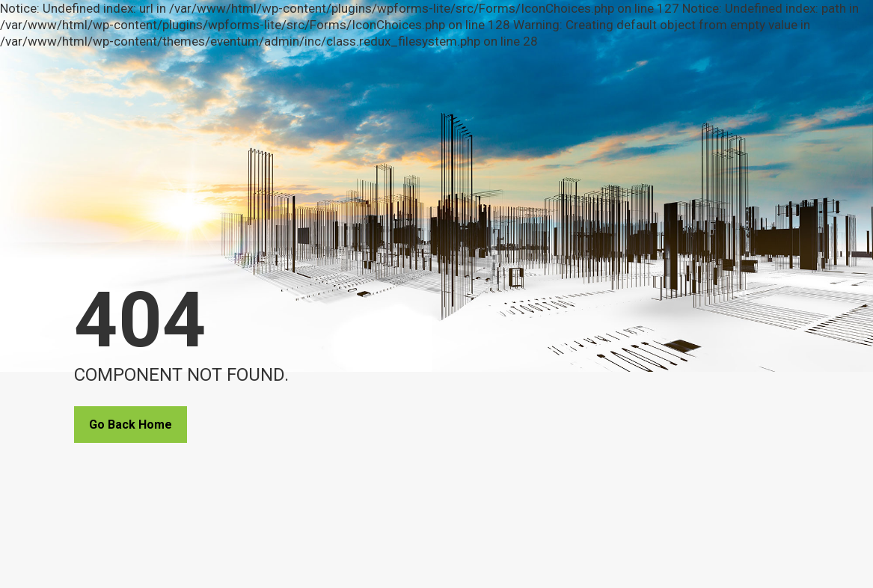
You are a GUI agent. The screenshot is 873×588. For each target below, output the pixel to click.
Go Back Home (131, 425)
